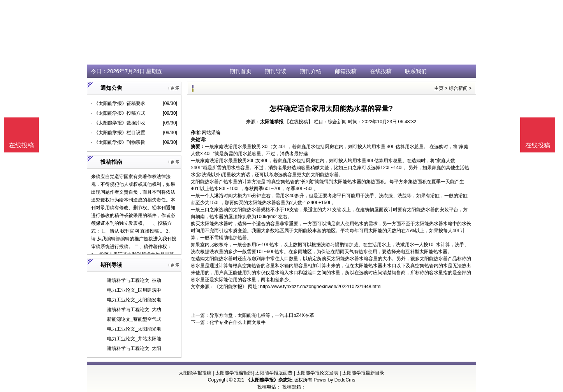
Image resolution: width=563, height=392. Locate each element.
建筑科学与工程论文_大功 (134, 310)
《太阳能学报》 (230, 287)
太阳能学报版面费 (274, 373)
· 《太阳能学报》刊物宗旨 (118, 142)
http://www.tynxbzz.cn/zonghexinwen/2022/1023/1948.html (321, 287)
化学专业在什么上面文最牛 (238, 322)
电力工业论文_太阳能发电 (134, 300)
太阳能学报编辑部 (234, 373)
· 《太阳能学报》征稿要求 (118, 103)
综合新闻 (458, 88)
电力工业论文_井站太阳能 (134, 339)
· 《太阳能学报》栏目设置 (118, 133)
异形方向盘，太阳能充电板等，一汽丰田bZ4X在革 (262, 315)
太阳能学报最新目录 (363, 373)
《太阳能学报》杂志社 (269, 380)
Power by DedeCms (334, 380)
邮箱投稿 (346, 71)
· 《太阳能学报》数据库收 (118, 123)
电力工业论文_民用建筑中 (134, 290)
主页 (439, 88)
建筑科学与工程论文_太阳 (134, 348)
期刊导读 (276, 71)
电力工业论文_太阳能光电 (134, 329)
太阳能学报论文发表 (317, 373)
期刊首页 (241, 71)
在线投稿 (381, 71)
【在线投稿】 (299, 122)
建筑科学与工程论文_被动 (134, 280)
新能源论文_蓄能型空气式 (134, 319)
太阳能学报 (272, 122)
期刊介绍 (311, 71)
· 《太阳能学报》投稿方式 (118, 113)
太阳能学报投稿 (195, 373)
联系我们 (416, 71)
